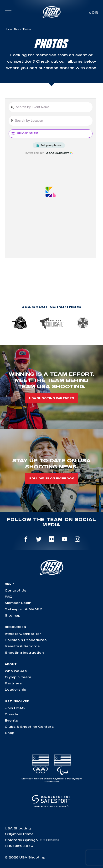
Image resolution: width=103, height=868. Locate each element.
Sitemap (13, 615)
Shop (10, 733)
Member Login (18, 603)
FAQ (8, 597)
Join (94, 12)
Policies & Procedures (26, 640)
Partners (13, 683)
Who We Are (16, 671)
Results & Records (22, 646)
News (17, 29)
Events (11, 720)
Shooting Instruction (24, 652)
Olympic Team (18, 677)
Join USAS (15, 708)
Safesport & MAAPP (23, 609)
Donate (12, 714)
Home (8, 29)
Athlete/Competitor (23, 634)
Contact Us (15, 590)
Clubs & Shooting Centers (29, 727)
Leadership (15, 689)
